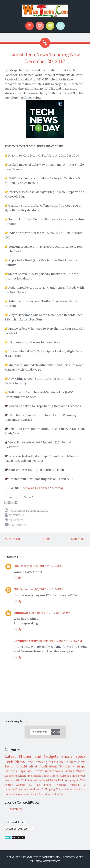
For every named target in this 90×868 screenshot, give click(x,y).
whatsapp (79, 766)
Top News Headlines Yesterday (42, 488)
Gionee (9, 776)
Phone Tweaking (55, 785)
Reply (18, 578)
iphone (22, 776)
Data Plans (78, 762)
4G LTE (20, 780)
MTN (52, 762)
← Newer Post (11, 539)
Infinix (46, 776)
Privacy (55, 861)
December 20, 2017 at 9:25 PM (50, 613)
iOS (15, 776)
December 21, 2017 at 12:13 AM (60, 641)
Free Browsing (37, 762)
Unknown (21, 613)
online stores (78, 776)
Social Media (49, 780)
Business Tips (15, 771)
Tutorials (55, 776)
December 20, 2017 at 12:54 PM (41, 589)
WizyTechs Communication (45, 857)
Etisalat (65, 766)
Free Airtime (34, 776)
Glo (29, 771)
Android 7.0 (78, 785)
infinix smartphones (48, 771)
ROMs (82, 789)
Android (21, 766)
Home (46, 539)
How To (63, 762)
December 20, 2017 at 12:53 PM (41, 566)
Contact (68, 857)
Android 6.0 (24, 785)
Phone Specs (73, 756)
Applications (48, 766)
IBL (16, 566)
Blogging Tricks (54, 789)
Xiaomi (65, 776)
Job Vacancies (33, 780)
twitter (9, 785)
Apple (76, 780)
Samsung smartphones (26, 794)
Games (69, 771)
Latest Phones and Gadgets (31, 756)
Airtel (33, 766)
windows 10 (36, 789)
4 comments (18, 525)
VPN (83, 780)
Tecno (9, 766)
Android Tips (71, 789)
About (79, 857)
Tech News (17, 520)
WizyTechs (16, 515)
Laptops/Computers (16, 789)
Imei (38, 785)
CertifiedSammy (26, 641)
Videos (81, 771)
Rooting (67, 780)
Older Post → (80, 539)
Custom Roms (45, 794)
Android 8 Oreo (59, 794)
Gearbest (9, 794)
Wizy (46, 861)
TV (59, 780)
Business (10, 780)
